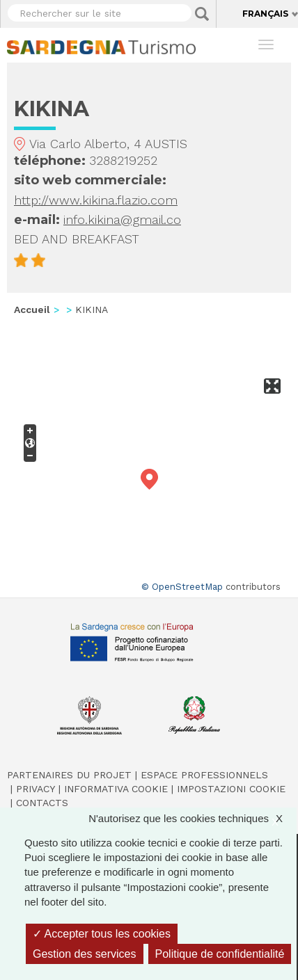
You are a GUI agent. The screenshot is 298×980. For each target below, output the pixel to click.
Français (265, 14)
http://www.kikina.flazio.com (96, 200)
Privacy (36, 789)
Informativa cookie (116, 789)
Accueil (32, 310)
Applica (202, 14)
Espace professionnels (204, 775)
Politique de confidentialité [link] (220, 954)
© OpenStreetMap (182, 587)
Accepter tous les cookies (102, 934)
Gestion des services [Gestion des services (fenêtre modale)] (85, 954)
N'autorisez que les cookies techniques (193, 818)
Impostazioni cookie (231, 789)
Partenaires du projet (69, 775)
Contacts (42, 803)
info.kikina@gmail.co (122, 219)
